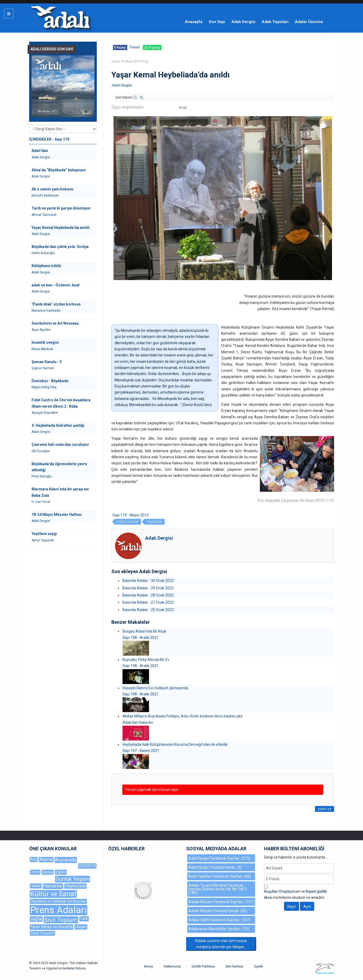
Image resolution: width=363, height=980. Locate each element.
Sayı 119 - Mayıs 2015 (131, 515)
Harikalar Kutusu (74, 968)
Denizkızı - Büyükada (50, 381)
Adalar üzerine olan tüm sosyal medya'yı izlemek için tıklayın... (221, 944)
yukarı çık (325, 809)
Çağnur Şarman (43, 368)
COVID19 (87, 866)
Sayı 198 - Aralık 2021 (141, 638)
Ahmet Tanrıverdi (44, 215)
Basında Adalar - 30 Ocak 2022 (148, 581)
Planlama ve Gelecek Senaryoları (58, 901)
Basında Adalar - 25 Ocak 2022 (148, 610)
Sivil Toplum (61, 920)
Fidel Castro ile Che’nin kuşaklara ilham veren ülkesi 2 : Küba (61, 403)
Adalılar (46, 859)
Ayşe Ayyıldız (41, 330)
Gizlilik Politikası (203, 966)
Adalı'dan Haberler (138, 722)
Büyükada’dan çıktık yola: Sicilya (60, 247)
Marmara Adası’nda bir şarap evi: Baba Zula (61, 492)
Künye (148, 966)
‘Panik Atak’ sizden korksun (56, 304)
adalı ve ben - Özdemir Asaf (56, 285)
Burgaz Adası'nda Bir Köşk (144, 631)
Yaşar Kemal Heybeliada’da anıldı (61, 228)
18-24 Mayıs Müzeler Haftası (57, 515)
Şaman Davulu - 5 (47, 362)
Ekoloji (48, 872)
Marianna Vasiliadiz (46, 311)
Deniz (35, 872)
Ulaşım (81, 927)
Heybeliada (154, 522)
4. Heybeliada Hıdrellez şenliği (58, 425)
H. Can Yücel (41, 502)
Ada (34, 859)
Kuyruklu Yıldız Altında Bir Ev (146, 660)
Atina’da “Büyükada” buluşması (59, 170)
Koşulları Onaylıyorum (282, 891)
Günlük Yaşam (72, 879)
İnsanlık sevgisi (45, 342)
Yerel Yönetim (42, 933)
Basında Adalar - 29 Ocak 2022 (148, 588)
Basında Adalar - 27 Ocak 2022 (148, 602)
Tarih (84, 919)
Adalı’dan (40, 151)
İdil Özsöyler (41, 451)
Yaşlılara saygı (44, 534)
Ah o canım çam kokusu (52, 189)
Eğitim (61, 872)
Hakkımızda (172, 966)
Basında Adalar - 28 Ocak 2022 (148, 595)
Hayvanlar (53, 886)
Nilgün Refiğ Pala (44, 387)
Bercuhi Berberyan (45, 195)
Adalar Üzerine (309, 22)
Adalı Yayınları (275, 22)
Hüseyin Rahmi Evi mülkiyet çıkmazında (155, 688)
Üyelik (258, 966)
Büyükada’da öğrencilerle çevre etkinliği (59, 467)
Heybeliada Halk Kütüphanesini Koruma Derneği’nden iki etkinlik (175, 744)
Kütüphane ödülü (46, 266)
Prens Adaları (58, 910)
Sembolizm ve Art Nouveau (55, 323)
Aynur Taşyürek (43, 540)
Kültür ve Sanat (128, 522)
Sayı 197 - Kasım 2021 (141, 751)
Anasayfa (194, 22)
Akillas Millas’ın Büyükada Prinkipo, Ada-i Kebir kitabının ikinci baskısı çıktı (183, 716)
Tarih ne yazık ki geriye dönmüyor (61, 208)
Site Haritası (235, 966)
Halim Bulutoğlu (43, 253)
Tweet (134, 47)
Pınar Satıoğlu (42, 476)
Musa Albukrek (42, 349)
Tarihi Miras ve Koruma (51, 927)
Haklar (36, 886)
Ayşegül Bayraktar (45, 413)
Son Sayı (217, 22)
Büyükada (66, 860)
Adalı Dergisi (243, 22)
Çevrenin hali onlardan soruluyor (60, 445)
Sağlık (36, 919)
